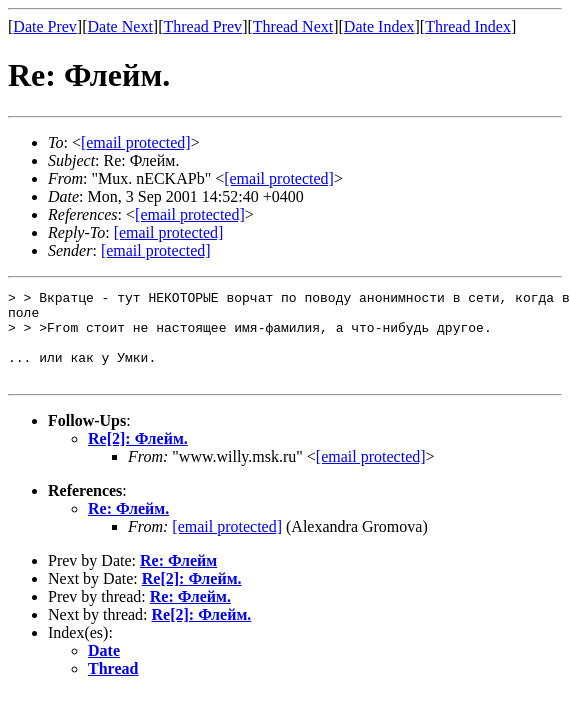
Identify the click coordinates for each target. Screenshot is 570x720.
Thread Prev (202, 26)
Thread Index (468, 26)
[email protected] (371, 474)
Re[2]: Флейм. (138, 456)
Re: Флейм (178, 578)
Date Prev (45, 26)
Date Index (379, 26)
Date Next (120, 26)
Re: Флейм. (128, 526)
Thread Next (293, 26)
